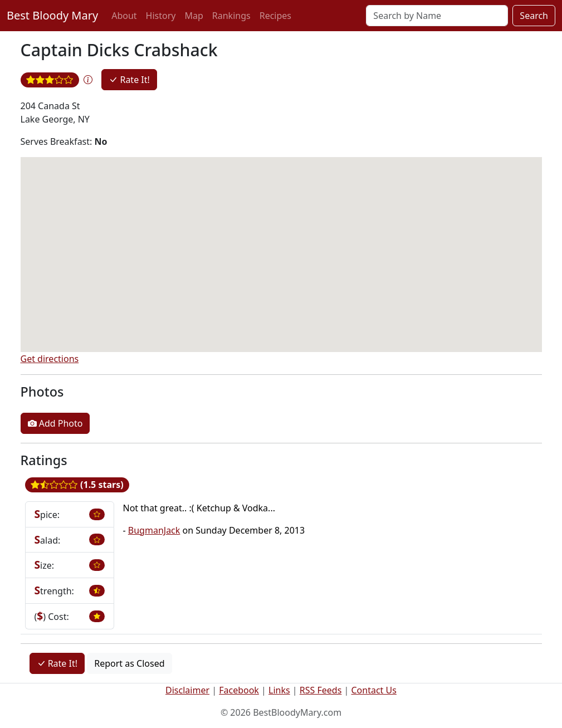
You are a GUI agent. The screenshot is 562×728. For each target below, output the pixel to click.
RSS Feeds (321, 690)
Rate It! (129, 80)
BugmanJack (154, 530)
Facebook (239, 690)
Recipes (275, 16)
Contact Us (374, 690)
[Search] (437, 16)
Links (279, 690)
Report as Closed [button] (129, 663)
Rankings (231, 16)
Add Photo (55, 423)
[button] (88, 80)
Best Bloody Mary (52, 15)
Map (194, 16)
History (161, 16)
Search (534, 16)
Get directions (50, 359)
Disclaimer (187, 690)
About (124, 16)
